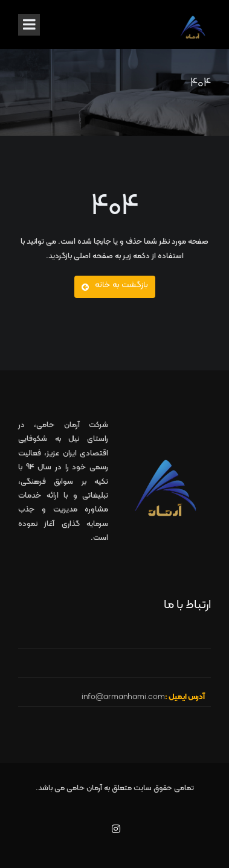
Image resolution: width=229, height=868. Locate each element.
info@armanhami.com (123, 697)
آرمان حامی (84, 788)
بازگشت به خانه (115, 285)
